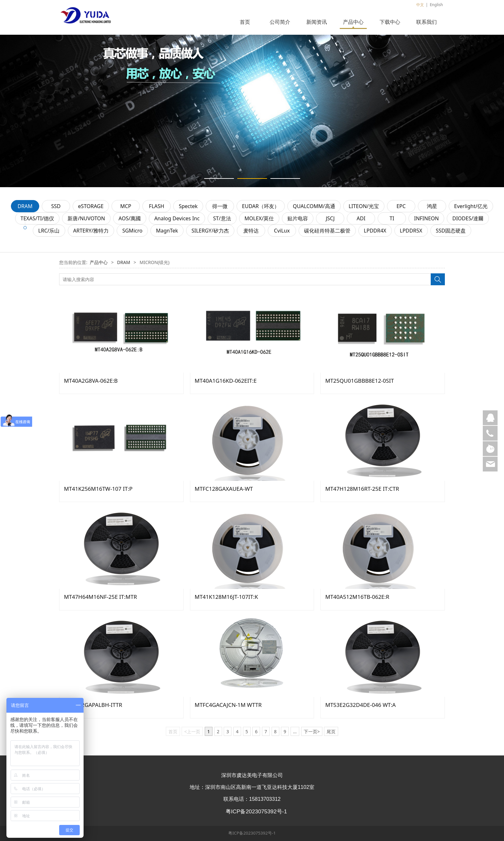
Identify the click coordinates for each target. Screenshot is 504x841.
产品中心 (353, 22)
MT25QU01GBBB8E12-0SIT (360, 381)
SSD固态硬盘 (451, 231)
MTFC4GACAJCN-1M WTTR (228, 705)
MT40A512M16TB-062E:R (357, 597)
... (295, 731)
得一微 (220, 206)
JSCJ (330, 218)
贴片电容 (298, 218)
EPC (401, 206)
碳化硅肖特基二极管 (327, 231)
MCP (126, 206)
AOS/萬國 (130, 218)
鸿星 (432, 206)
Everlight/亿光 (471, 206)
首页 (245, 22)
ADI (361, 218)
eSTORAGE (91, 206)
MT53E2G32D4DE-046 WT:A (360, 705)
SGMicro (132, 231)
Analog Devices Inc (177, 218)
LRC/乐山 (49, 231)
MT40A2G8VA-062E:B (91, 381)
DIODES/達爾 (468, 218)
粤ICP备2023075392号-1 (252, 833)
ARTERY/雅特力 (91, 231)
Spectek (188, 206)
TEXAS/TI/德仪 (37, 218)
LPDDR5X (411, 231)
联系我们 (427, 22)
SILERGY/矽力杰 (210, 231)
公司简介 (280, 22)
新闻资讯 (317, 22)
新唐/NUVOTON (86, 218)
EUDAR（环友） (261, 206)
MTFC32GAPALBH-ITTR (93, 705)
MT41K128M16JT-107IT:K (226, 597)
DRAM (25, 206)
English (436, 5)
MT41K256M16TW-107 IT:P (98, 489)
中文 (420, 5)
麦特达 (251, 231)
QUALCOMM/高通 (314, 206)
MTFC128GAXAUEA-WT (224, 489)
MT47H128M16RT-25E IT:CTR (362, 489)
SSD (56, 206)
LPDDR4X (375, 231)
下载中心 (390, 22)
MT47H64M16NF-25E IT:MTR (100, 597)
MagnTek (167, 231)
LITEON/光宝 (364, 206)
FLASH (157, 206)
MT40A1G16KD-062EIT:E (226, 381)
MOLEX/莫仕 (259, 218)
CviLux (282, 231)
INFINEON (426, 218)
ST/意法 (222, 218)
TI (392, 218)
